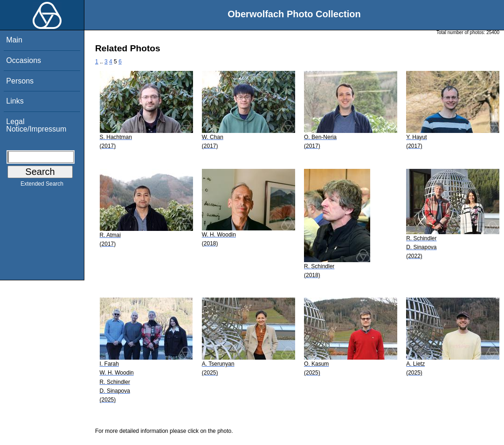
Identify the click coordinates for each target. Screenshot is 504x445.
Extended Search (42, 186)
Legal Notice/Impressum (36, 125)
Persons (20, 81)
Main (14, 40)
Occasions (24, 60)
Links (15, 101)
